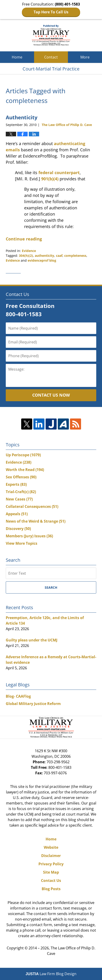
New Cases (19, 499)
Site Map (51, 872)
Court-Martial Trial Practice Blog (51, 35)
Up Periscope (23, 455)
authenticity (44, 256)
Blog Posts (51, 889)
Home (17, 57)
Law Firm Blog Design (51, 974)
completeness (75, 256)
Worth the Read (25, 470)
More (85, 57)
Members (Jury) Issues (29, 536)
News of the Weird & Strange (36, 521)
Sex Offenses (21, 477)
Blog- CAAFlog (18, 696)
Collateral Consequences (32, 506)
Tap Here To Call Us (51, 12)
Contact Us (51, 881)
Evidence (29, 251)
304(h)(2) (26, 256)
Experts (16, 484)
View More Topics (22, 543)
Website (51, 847)
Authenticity (22, 117)
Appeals (17, 514)
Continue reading (24, 239)
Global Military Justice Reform (33, 704)
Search (51, 587)
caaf (59, 256)
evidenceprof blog (42, 260)
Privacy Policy (51, 864)
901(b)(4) (50, 179)
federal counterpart (59, 173)
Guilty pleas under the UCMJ (32, 640)
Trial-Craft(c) (21, 492)
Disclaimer (51, 856)
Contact (51, 57)
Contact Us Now (51, 395)
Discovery (18, 529)
